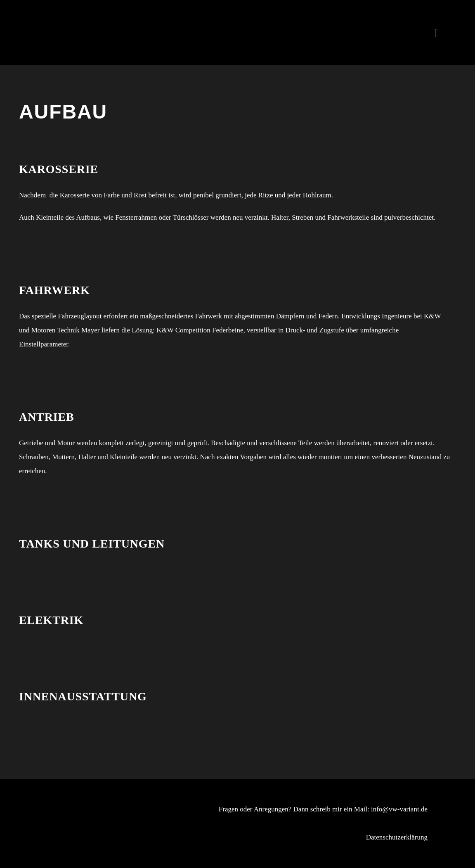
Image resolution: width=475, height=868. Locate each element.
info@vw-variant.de (399, 809)
